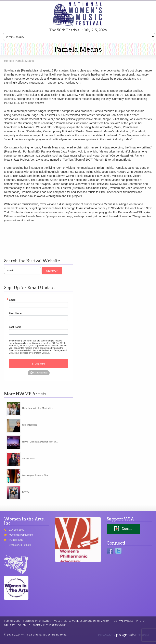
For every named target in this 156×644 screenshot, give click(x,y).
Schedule (24, 625)
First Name (15, 313)
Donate (127, 529)
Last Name (15, 327)
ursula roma (59, 635)
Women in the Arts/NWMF (49, 625)
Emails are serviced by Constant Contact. (29, 353)
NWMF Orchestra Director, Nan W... (40, 442)
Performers (12, 621)
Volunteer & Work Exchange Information (82, 621)
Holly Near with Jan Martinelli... (37, 408)
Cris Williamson (30, 425)
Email (12, 300)
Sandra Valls (28, 458)
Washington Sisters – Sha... (36, 475)
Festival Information (37, 621)
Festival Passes (123, 621)
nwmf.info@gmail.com (21, 535)
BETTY (26, 492)
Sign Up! (38, 364)
